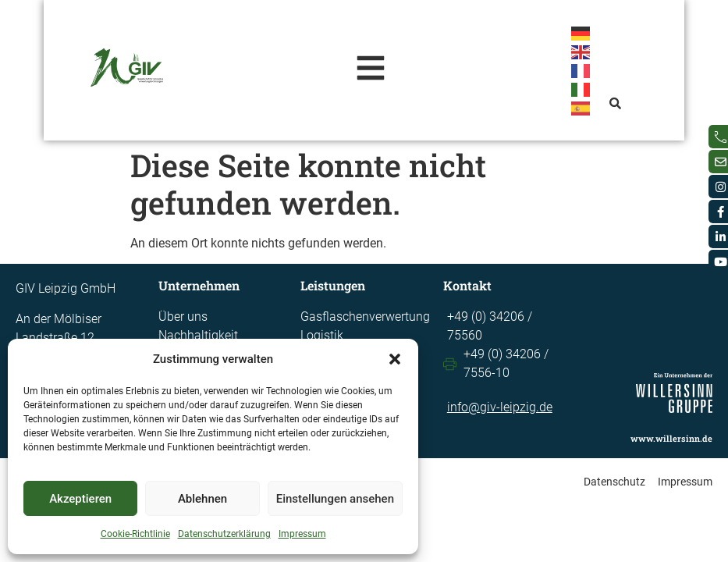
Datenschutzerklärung (224, 534)
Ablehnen (202, 499)
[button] (395, 359)
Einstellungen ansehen (335, 499)
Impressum (302, 534)
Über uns (183, 317)
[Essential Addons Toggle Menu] (372, 70)
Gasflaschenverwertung (365, 317)
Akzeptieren (80, 499)
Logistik (322, 335)
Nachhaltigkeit (198, 335)
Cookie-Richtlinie (135, 534)
